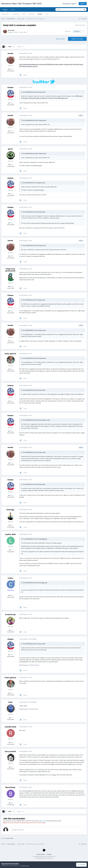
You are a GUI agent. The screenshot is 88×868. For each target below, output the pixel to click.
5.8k (11, 525)
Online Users (5, 14)
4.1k (11, 767)
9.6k (11, 742)
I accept (81, 865)
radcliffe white (10, 727)
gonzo (10, 149)
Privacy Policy (41, 854)
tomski (12, 30)
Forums (40, 14)
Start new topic (61, 39)
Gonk (10, 702)
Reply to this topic (77, 39)
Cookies (49, 854)
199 (11, 803)
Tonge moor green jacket (10, 270)
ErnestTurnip (10, 615)
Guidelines (31, 14)
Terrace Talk (22, 32)
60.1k (11, 165)
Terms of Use (25, 866)
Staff (24, 14)
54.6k (11, 286)
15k (11, 550)
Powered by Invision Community (44, 858)
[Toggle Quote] (22, 92)
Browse (5, 10)
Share (68, 31)
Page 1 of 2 (21, 47)
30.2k (11, 103)
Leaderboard (16, 14)
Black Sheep (10, 787)
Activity (13, 9)
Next (10, 47)
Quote (25, 75)
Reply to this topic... (18, 830)
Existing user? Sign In (70, 4)
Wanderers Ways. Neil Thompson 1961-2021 (21, 4)
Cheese (10, 87)
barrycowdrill (10, 751)
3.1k (11, 630)
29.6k (11, 369)
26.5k (11, 69)
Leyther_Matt (10, 534)
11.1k (11, 718)
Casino (10, 578)
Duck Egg (10, 510)
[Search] (64, 9)
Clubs (47, 14)
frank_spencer (10, 354)
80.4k (11, 595)
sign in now (42, 821)
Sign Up (83, 4)
